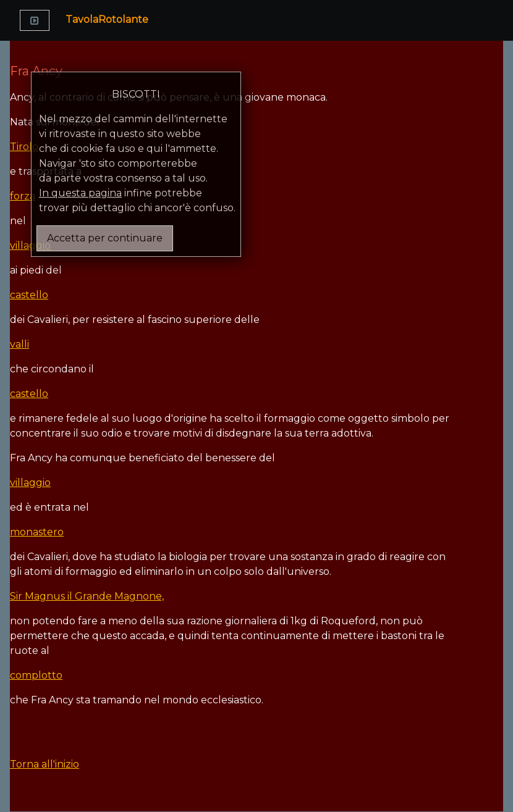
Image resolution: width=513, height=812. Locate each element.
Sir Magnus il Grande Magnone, (87, 596)
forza (23, 196)
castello (29, 295)
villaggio (30, 245)
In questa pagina (80, 193)
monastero (37, 532)
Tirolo (24, 147)
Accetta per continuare (105, 238)
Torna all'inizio (45, 764)
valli (19, 344)
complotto (36, 675)
